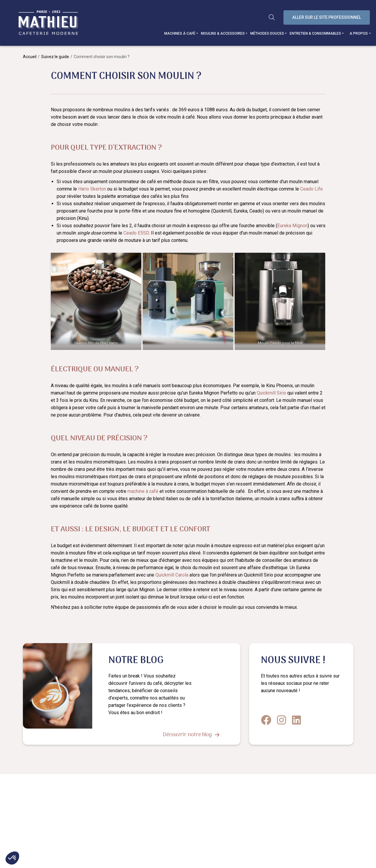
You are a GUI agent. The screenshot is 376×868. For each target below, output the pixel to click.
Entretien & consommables (317, 33)
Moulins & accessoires (224, 33)
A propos (360, 33)
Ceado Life (312, 189)
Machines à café (181, 33)
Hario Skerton (92, 189)
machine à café (143, 491)
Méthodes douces (268, 33)
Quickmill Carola (172, 575)
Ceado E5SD (136, 233)
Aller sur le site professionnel (328, 17)
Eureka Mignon (292, 226)
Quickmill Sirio (271, 393)
